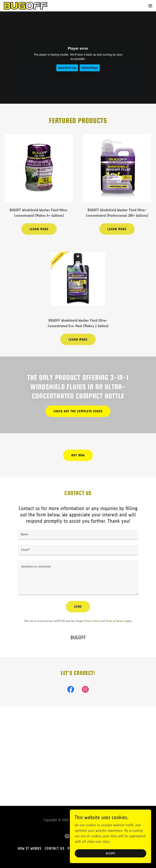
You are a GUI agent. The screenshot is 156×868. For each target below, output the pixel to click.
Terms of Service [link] (115, 621)
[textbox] (78, 535)
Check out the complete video (78, 411)
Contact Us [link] (54, 853)
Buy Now (78, 455)
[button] (150, 6)
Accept (110, 853)
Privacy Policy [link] (92, 621)
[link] (26, 6)
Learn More (39, 229)
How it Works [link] (30, 853)
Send (78, 607)
